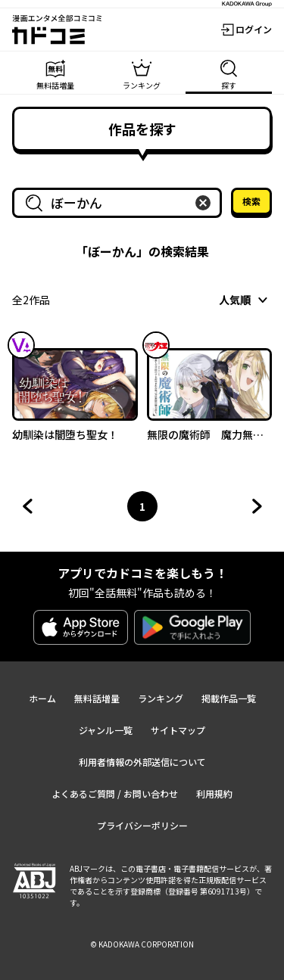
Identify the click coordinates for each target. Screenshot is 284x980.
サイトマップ (178, 730)
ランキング (161, 698)
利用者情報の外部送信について (142, 762)
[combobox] (120, 203)
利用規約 (214, 793)
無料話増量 (97, 698)
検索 (251, 201)
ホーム (42, 698)
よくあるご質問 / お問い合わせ (115, 793)
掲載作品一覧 (229, 698)
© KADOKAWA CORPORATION (142, 944)
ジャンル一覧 (106, 730)
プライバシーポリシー (142, 825)
